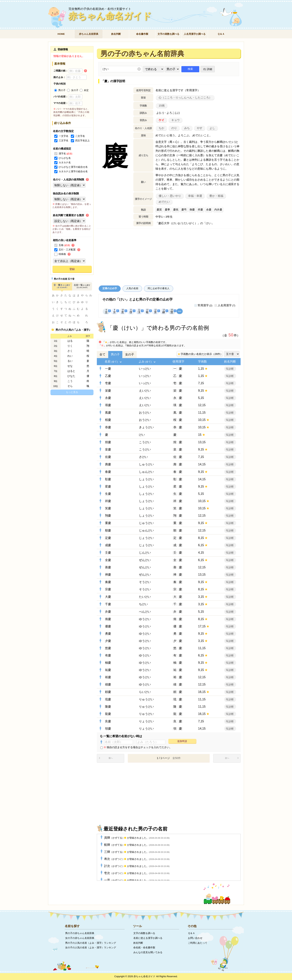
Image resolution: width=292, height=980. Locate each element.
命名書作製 (142, 34)
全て (102, 354)
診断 (231, 369)
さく (70, 351)
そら (70, 386)
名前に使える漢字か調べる (148, 938)
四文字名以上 (80, 140)
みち (187, 128)
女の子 (130, 354)
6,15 (201, 545)
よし (212, 128)
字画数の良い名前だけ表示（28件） (200, 354)
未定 (84, 90)
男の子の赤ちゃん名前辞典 (80, 933)
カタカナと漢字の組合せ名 (70, 171)
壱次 (137, 873)
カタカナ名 (62, 162)
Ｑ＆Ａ (221, 34)
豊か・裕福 (216, 196)
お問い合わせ (195, 938)
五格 (58, 245)
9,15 (201, 391)
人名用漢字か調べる (195, 34)
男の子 (115, 354)
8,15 (201, 538)
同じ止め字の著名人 (159, 288)
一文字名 (61, 136)
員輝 (137, 838)
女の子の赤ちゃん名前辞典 (80, 938)
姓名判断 (116, 34)
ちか (161, 128)
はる (70, 341)
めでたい (164, 202)
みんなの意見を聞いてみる (148, 952)
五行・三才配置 (64, 250)
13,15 (202, 442)
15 (200, 435)
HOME (61, 34)
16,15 (202, 692)
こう (70, 381)
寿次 (137, 859)
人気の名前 (132, 288)
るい (70, 361)
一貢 (137, 880)
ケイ (161, 120)
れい (70, 356)
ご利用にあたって (198, 943)
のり (174, 128)
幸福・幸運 (195, 196)
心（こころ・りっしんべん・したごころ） (185, 98)
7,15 (201, 383)
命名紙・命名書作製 (144, 948)
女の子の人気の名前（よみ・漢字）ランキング (91, 948)
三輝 (137, 852)
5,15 (201, 398)
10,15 (202, 420)
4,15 (201, 553)
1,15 (201, 369)
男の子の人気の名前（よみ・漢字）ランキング (91, 943)
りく (70, 346)
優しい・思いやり (170, 196)
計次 (137, 866)
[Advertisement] (169, 256)
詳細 (210, 69)
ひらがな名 (62, 158)
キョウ (176, 120)
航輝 (137, 845)
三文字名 (61, 140)
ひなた (71, 376)
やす (200, 128)
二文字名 (77, 136)
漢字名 (60, 154)
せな (70, 366)
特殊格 (60, 254)
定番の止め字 (110, 288)
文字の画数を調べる (168, 34)
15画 (162, 106)
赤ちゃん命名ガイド (110, 16)
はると (71, 371)
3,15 (201, 597)
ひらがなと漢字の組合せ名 (70, 167)
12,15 (202, 405)
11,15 (202, 413)
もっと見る (72, 392)
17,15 (202, 626)
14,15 (202, 464)
